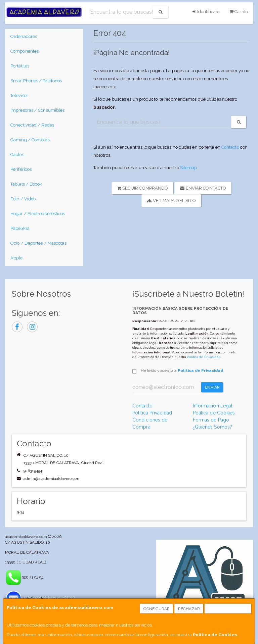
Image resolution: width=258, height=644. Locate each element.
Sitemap (189, 168)
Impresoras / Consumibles (37, 110)
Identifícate (206, 12)
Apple (17, 258)
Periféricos (21, 169)
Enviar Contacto (203, 188)
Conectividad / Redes (32, 125)
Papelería (20, 228)
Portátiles (20, 66)
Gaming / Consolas (30, 140)
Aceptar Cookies (228, 609)
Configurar (157, 609)
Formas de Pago (211, 420)
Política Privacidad (152, 413)
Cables (17, 155)
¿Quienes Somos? (213, 427)
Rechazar (189, 609)
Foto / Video (23, 199)
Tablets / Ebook (26, 184)
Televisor (19, 95)
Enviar (212, 387)
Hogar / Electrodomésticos (38, 214)
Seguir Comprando (143, 188)
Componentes (25, 51)
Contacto (230, 147)
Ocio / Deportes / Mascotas (38, 243)
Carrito (239, 12)
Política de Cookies (215, 635)
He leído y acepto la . (182, 370)
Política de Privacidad (204, 357)
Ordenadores (24, 36)
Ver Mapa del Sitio (171, 201)
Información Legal (213, 406)
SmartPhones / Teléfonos (36, 81)
